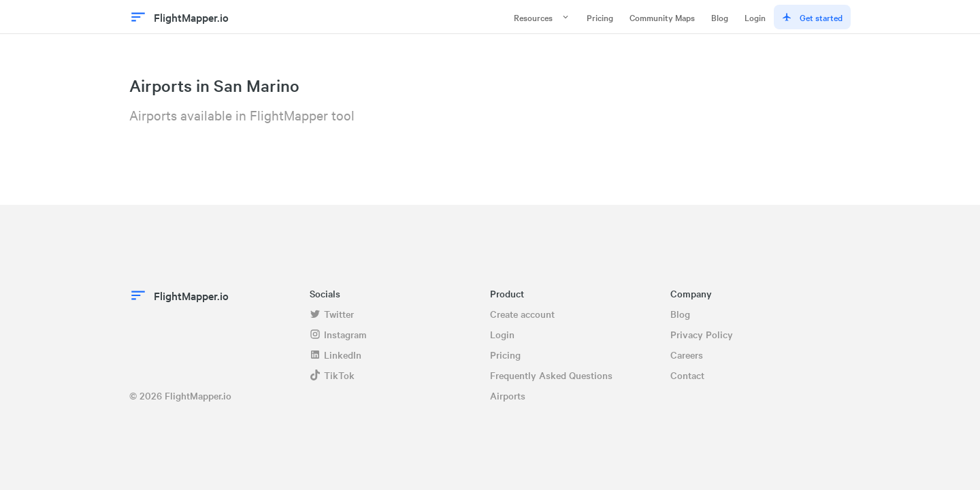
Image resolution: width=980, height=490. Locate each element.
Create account (522, 314)
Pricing (600, 17)
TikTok (332, 375)
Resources (542, 17)
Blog (720, 17)
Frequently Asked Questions (551, 375)
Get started (812, 17)
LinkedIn (336, 355)
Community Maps (662, 17)
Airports (508, 395)
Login (755, 17)
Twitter (332, 314)
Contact (687, 375)
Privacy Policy (702, 334)
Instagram (338, 334)
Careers (687, 355)
